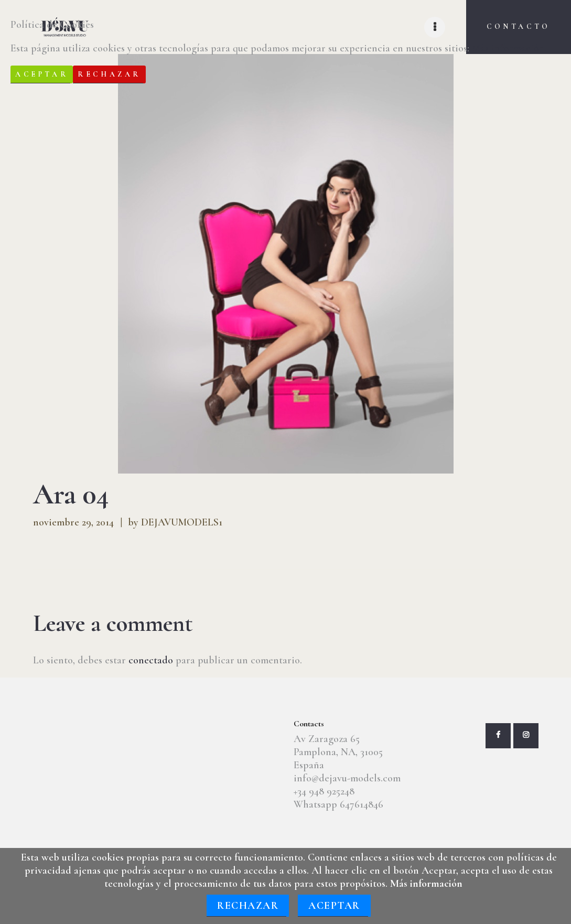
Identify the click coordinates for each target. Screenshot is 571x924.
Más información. (509, 48)
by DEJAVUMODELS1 (175, 522)
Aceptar (334, 906)
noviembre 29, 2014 (73, 522)
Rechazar (248, 906)
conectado (151, 660)
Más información (426, 884)
